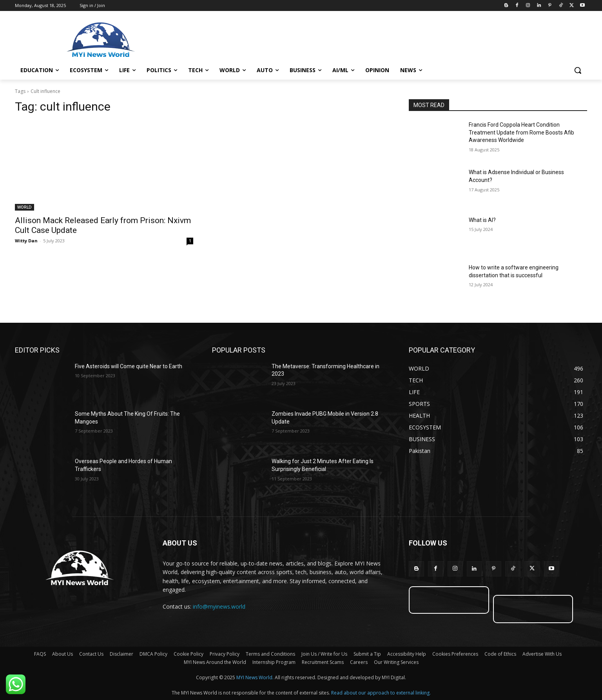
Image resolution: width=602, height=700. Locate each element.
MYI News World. (255, 677)
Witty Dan (26, 241)
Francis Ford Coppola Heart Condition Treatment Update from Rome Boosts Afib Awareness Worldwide (521, 132)
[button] (578, 70)
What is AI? (482, 220)
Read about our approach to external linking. (381, 693)
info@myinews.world (219, 606)
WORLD (24, 207)
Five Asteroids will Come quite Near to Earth (129, 366)
